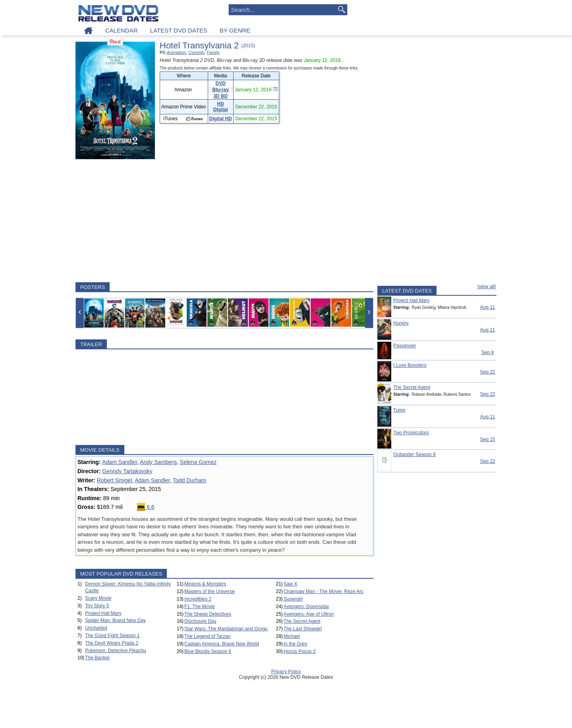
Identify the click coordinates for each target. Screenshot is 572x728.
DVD (221, 83)
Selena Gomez (198, 462)
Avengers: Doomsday (306, 607)
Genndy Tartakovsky (127, 471)
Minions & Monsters (205, 584)
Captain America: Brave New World (222, 644)
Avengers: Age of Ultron (309, 614)
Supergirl (293, 599)
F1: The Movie (199, 607)
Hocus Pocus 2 (300, 651)
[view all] (487, 287)
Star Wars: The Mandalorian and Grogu (226, 629)
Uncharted (96, 628)
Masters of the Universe (210, 591)
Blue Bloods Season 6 (208, 651)
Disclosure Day (200, 621)
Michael (292, 636)
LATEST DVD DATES (179, 30)
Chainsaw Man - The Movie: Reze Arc (324, 591)
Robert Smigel (115, 480)
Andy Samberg (158, 462)
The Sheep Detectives (208, 614)
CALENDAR (122, 30)
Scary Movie (98, 598)
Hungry (401, 323)
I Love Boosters (410, 365)
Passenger (405, 346)
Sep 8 (488, 352)
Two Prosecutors (411, 433)
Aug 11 (487, 307)
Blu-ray (221, 90)
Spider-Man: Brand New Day (115, 620)
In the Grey (295, 644)
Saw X (291, 584)
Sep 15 (487, 439)
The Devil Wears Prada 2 (112, 643)
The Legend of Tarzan (208, 636)
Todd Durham (189, 480)
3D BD (220, 96)
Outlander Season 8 (415, 455)
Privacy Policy (286, 672)
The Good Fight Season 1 (112, 636)
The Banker (97, 658)
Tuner (399, 410)
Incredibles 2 (198, 599)
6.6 (146, 507)
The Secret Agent (302, 621)
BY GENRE (235, 30)
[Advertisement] (224, 221)
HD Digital (221, 107)
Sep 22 (487, 372)
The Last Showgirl (303, 629)
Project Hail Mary (103, 613)
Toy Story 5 (97, 606)
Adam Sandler (120, 462)
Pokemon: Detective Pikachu (115, 651)
